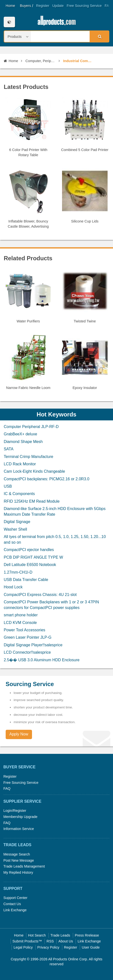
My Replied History (18, 872)
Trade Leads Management (24, 866)
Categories (9, 22)
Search (99, 36)
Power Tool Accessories (24, 630)
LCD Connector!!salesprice (27, 652)
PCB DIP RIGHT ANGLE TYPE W (33, 557)
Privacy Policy (48, 947)
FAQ (108, 6)
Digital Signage (17, 522)
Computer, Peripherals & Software (40, 61)
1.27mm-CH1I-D (18, 572)
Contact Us (12, 904)
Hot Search (37, 935)
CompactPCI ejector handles (29, 550)
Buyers (25, 6)
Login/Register (15, 811)
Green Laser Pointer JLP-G (28, 637)
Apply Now (19, 734)
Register (43, 6)
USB (8, 486)
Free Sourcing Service (84, 6)
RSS (50, 941)
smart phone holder (21, 615)
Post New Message (19, 860)
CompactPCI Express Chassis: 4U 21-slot (40, 595)
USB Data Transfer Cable (26, 580)
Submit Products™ (27, 941)
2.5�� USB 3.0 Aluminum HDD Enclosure (42, 660)
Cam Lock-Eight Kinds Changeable (34, 471)
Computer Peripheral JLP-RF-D (31, 427)
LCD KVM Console (20, 623)
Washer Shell (15, 529)
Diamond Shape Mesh (23, 442)
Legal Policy (23, 947)
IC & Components (19, 494)
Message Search (17, 854)
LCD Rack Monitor (20, 464)
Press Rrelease (87, 935)
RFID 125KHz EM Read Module (32, 501)
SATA (8, 449)
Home (10, 6)
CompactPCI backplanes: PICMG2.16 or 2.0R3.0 (47, 479)
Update (58, 6)
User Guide (91, 947)
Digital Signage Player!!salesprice (33, 645)
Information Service (19, 829)
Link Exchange (15, 910)
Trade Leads (60, 935)
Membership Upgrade (20, 817)
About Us (66, 941)
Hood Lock (13, 587)
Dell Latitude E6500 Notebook (30, 565)
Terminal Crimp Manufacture (28, 457)
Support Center (16, 898)
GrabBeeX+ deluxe (20, 434)
